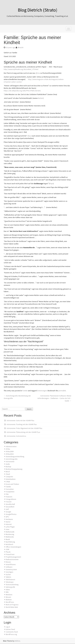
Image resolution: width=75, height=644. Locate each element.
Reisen (8, 562)
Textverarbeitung (12, 585)
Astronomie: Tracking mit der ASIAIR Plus (22, 424)
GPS (7, 517)
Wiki (7, 592)
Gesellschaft (10, 504)
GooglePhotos (11, 514)
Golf (7, 509)
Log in (8, 627)
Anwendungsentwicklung (15, 456)
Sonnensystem (11, 569)
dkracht (20, 47)
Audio (8, 464)
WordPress (10, 602)
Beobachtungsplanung (14, 469)
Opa (30, 136)
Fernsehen (10, 489)
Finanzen (9, 497)
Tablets (8, 577)
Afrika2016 (10, 454)
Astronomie (10, 462)
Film (7, 494)
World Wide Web (12, 607)
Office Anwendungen (13, 547)
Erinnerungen (42, 391)
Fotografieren (11, 499)
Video (8, 590)
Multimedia (10, 537)
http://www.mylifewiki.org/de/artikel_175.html (21, 69)
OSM (7, 549)
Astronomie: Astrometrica (16, 436)
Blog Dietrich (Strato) (38, 10)
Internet (9, 524)
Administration (11, 446)
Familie (25, 391)
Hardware (9, 519)
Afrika (8, 449)
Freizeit (8, 502)
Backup (8, 467)
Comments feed (12, 632)
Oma (38, 73)
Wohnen (9, 600)
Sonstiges (9, 572)
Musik (8, 539)
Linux (7, 529)
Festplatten (10, 492)
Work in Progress (12, 605)
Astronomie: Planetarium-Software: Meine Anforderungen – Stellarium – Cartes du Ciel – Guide (54, 398)
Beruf (8, 472)
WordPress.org (11, 634)
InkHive (17, 641)
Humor (8, 522)
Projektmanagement (13, 557)
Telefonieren (10, 579)
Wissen (8, 597)
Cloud (8, 474)
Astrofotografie (12, 459)
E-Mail (8, 482)
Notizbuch (9, 544)
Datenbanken (11, 479)
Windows (9, 595)
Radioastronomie (12, 559)
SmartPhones (11, 564)
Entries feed (10, 629)
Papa (51, 183)
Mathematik (10, 532)
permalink (62, 391)
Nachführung (10, 542)
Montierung (10, 534)
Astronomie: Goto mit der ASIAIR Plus (20, 420)
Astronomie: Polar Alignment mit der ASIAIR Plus (24, 428)
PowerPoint (10, 554)
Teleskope (10, 582)
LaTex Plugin (10, 527)
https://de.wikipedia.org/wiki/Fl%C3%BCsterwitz (22, 91)
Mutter (40, 98)
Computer (9, 477)
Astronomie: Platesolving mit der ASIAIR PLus (23, 432)
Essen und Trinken (12, 484)
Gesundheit (10, 507)
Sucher (8, 574)
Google (8, 512)
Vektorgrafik (10, 587)
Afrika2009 (10, 451)
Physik (8, 552)
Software (9, 567)
